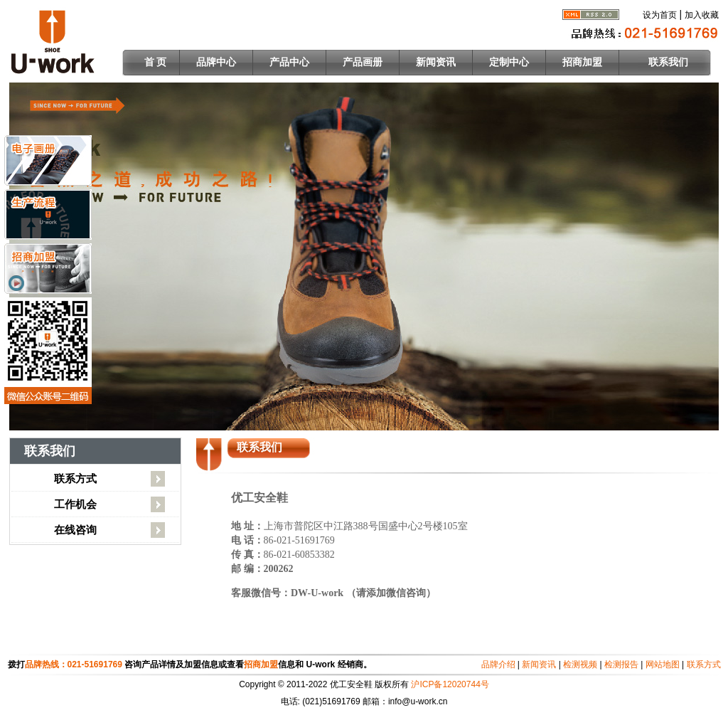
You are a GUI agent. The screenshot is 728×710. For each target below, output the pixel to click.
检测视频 (580, 664)
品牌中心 (216, 62)
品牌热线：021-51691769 (75, 664)
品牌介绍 (498, 664)
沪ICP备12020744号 (450, 684)
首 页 (156, 62)
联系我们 (668, 62)
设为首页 (660, 15)
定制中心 (509, 62)
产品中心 (289, 62)
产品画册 (363, 62)
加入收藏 (702, 15)
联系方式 (75, 478)
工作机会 (75, 504)
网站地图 (663, 664)
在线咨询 (75, 530)
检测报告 (621, 664)
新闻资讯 (436, 62)
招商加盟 (582, 62)
